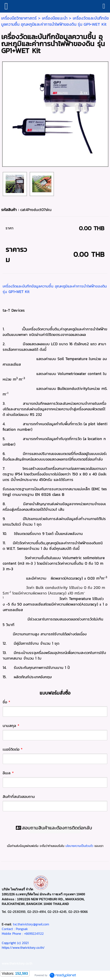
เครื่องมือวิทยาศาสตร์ (19, 18)
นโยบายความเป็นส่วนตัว (79, 846)
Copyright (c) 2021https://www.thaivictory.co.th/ (23, 945)
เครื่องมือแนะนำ (55, 18)
